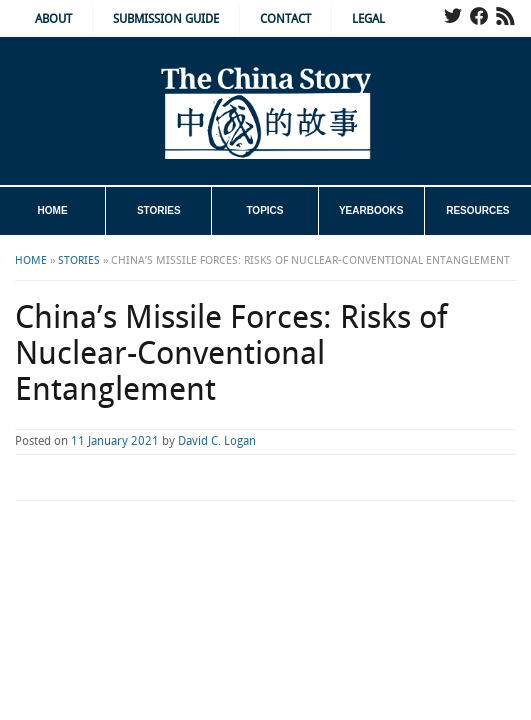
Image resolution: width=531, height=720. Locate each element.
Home (53, 210)
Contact (285, 19)
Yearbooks (371, 210)
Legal (368, 19)
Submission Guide (166, 19)
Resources (477, 210)
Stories (159, 210)
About (53, 19)
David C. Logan (217, 441)
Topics (264, 210)
